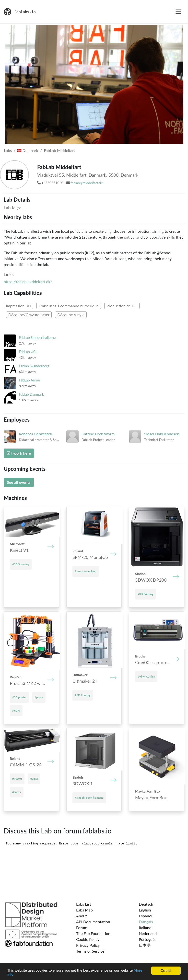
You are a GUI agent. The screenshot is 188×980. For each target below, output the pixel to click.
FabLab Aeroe (29, 380)
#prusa (39, 697)
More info (16, 974)
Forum (82, 928)
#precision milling (86, 571)
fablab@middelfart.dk (87, 183)
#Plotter (17, 779)
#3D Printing (145, 594)
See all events (19, 482)
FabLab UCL (28, 352)
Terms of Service (90, 951)
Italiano (145, 928)
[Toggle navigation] (178, 12)
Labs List (84, 904)
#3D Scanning (21, 564)
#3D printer (19, 697)
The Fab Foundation (93, 933)
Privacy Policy (88, 945)
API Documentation (93, 922)
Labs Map (84, 910)
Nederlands (149, 933)
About (82, 916)
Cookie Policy (88, 939)
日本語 (145, 945)
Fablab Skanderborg (34, 366)
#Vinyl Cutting (146, 676)
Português (147, 939)
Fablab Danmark (31, 394)
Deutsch (146, 904)
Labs (8, 150)
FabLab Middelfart (59, 150)
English (145, 910)
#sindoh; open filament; (89, 798)
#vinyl (34, 779)
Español (146, 916)
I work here (19, 453)
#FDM (16, 710)
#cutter (17, 792)
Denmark (28, 150)
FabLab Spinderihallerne (37, 338)
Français (146, 922)
